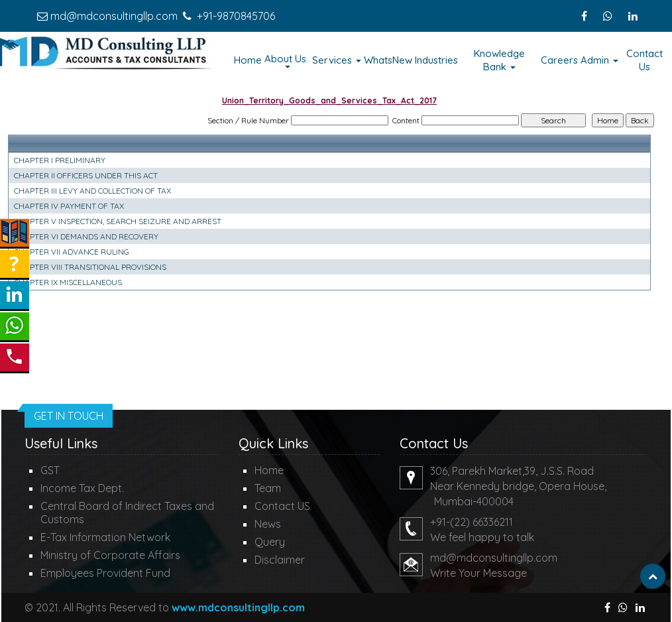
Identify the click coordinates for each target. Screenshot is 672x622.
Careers (559, 60)
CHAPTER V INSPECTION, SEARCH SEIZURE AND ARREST (118, 221)
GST (50, 470)
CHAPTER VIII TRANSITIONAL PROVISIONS (90, 267)
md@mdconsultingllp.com (114, 16)
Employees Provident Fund (105, 573)
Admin (599, 60)
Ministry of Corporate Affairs (110, 555)
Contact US (282, 506)
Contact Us (644, 60)
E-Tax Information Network (105, 537)
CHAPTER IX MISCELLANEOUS (68, 282)
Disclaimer (280, 560)
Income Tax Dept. (82, 488)
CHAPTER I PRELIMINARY (60, 160)
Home (248, 60)
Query (270, 542)
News (268, 524)
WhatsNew (388, 60)
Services (337, 60)
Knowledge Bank (499, 60)
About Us (287, 60)
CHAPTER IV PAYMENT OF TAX (69, 206)
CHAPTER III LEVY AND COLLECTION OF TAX (92, 191)
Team (268, 488)
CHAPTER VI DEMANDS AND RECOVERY (86, 236)
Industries (436, 60)
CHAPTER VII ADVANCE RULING (72, 252)
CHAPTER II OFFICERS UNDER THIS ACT (86, 175)
